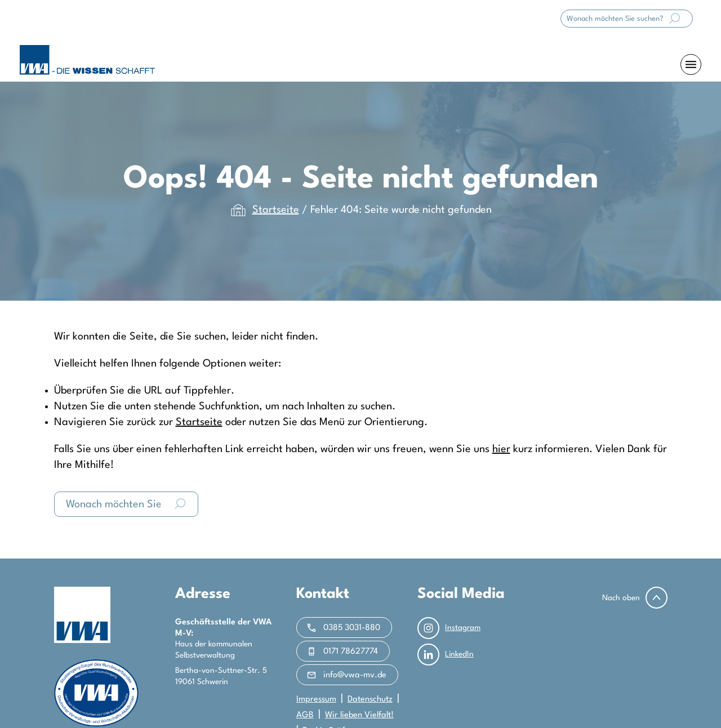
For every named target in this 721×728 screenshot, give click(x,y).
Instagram (449, 628)
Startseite (276, 210)
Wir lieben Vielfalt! (359, 715)
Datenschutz (370, 700)
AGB (305, 715)
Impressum (316, 700)
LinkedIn (446, 655)
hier (501, 449)
